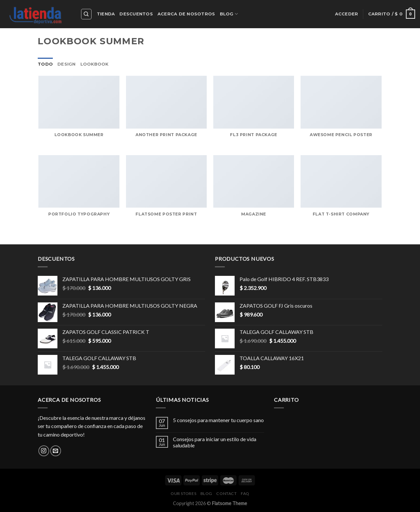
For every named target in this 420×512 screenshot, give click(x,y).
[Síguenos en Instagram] (44, 451)
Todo (45, 64)
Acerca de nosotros (186, 14)
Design (67, 64)
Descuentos (136, 14)
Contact (226, 493)
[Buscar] (86, 14)
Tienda (106, 14)
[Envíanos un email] (56, 451)
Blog (229, 14)
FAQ (245, 493)
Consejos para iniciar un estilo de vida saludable (215, 442)
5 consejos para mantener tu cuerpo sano (218, 420)
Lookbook (94, 64)
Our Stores (183, 493)
